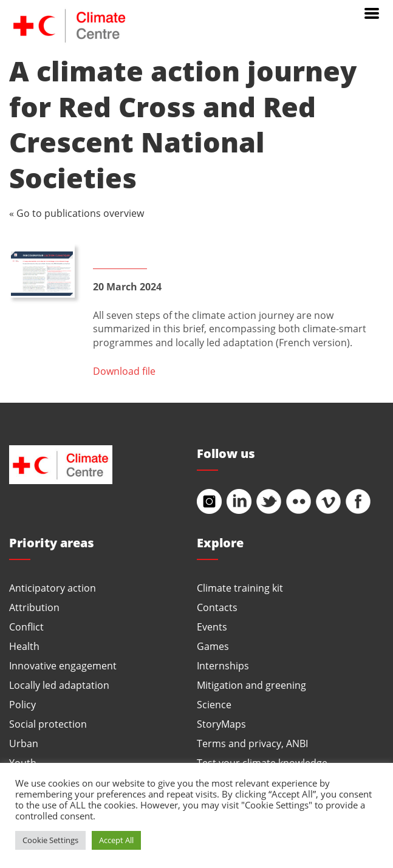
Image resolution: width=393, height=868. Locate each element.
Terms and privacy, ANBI (252, 743)
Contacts (217, 607)
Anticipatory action (53, 588)
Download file (124, 371)
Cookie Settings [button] (50, 840)
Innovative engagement (63, 665)
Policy (22, 704)
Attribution (34, 607)
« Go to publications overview (77, 213)
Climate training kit (240, 588)
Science (214, 704)
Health (24, 646)
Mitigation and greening (251, 685)
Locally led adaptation (59, 685)
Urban (24, 743)
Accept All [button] (116, 840)
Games (213, 646)
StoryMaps (221, 724)
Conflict (26, 627)
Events (212, 627)
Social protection (48, 724)
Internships (223, 665)
